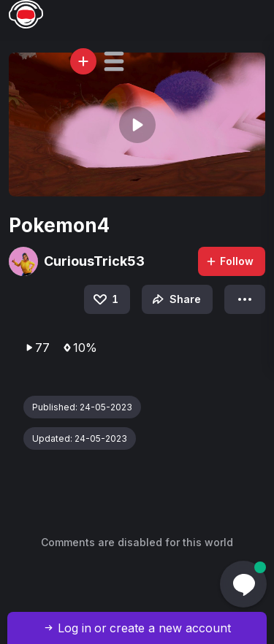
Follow (229, 261)
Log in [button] (75, 628)
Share (175, 299)
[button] (114, 61)
